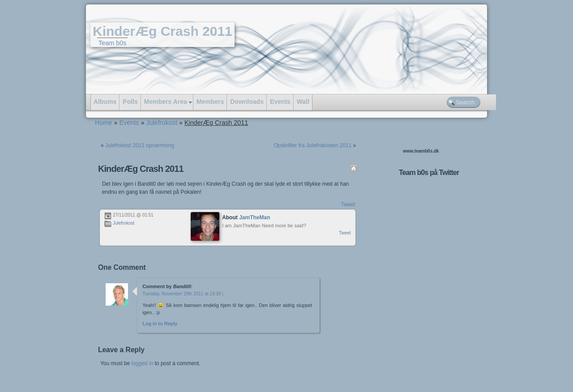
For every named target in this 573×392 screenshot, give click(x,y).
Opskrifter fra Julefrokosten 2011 (312, 145)
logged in (142, 363)
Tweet (348, 205)
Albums (105, 102)
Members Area (166, 102)
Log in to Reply (160, 324)
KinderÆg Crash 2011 (162, 31)
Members (210, 102)
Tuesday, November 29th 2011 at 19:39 (182, 294)
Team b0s (112, 43)
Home (103, 123)
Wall (303, 102)
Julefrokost (162, 123)
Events (280, 102)
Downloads (247, 102)
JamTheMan (254, 217)
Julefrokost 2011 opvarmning (140, 145)
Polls (130, 102)
